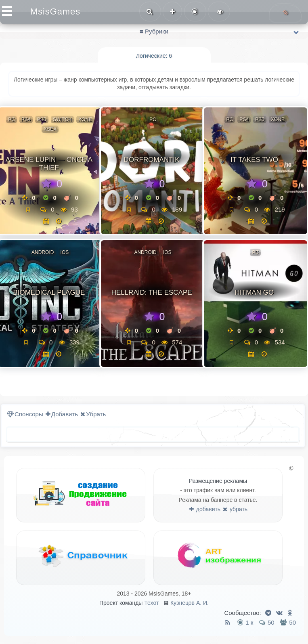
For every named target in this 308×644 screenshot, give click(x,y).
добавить (205, 509)
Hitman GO (254, 293)
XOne (85, 120)
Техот (151, 603)
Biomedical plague (49, 293)
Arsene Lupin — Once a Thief (49, 164)
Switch (62, 120)
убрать (235, 509)
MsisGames (55, 12)
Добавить (62, 414)
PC (12, 120)
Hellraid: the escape (152, 293)
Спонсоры (25, 414)
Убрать (93, 414)
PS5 (42, 120)
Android (43, 252)
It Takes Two (254, 160)
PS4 (26, 120)
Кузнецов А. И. (190, 603)
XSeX (50, 129)
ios (65, 252)
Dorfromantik (152, 160)
